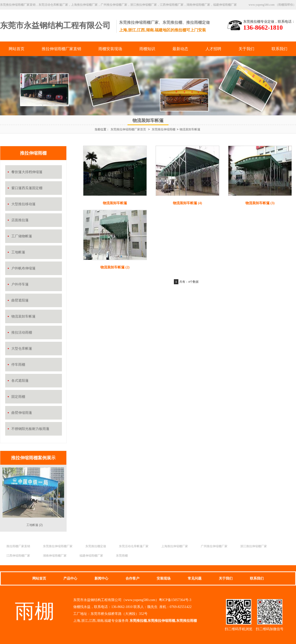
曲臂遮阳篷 (20, 300)
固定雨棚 (18, 397)
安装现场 (164, 578)
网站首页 (17, 49)
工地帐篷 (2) (35, 525)
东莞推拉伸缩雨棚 (164, 129)
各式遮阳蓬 (20, 381)
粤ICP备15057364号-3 (175, 600)
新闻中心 (101, 578)
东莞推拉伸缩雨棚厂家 (58, 546)
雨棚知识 (147, 49)
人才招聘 (213, 49)
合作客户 (132, 578)
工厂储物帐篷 (22, 236)
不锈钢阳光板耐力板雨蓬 (30, 429)
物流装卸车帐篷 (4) (187, 203)
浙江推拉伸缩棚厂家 (254, 546)
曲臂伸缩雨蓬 (22, 413)
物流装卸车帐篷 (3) (260, 203)
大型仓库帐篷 (22, 349)
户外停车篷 (20, 284)
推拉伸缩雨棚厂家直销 (61, 49)
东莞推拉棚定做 (96, 546)
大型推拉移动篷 (23, 204)
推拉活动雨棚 (22, 332)
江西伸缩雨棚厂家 (18, 556)
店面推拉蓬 (20, 220)
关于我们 (246, 49)
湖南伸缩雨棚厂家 (55, 556)
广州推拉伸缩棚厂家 (214, 546)
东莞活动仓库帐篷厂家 (134, 546)
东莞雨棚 (122, 556)
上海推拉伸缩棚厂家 (175, 546)
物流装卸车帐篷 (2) (115, 267)
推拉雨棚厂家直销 (18, 546)
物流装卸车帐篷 (190, 129)
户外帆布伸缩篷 (23, 268)
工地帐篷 (18, 252)
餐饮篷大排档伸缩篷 (27, 172)
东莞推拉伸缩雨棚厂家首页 (128, 129)
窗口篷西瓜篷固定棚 (27, 188)
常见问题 (195, 578)
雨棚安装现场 (110, 49)
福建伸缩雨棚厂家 (91, 556)
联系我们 (279, 49)
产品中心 (70, 578)
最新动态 (180, 49)
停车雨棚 (18, 365)
